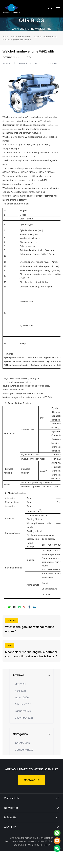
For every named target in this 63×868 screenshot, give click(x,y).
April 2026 (20, 691)
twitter (14, 607)
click (32, 24)
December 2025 (24, 718)
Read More (32, 626)
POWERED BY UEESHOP (37, 845)
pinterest (24, 607)
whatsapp (19, 607)
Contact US (32, 780)
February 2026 (23, 704)
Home (5, 37)
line (9, 607)
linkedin (34, 607)
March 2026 (22, 698)
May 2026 (20, 684)
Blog (13, 37)
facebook (4, 607)
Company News (24, 750)
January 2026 (23, 711)
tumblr (29, 607)
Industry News (25, 37)
